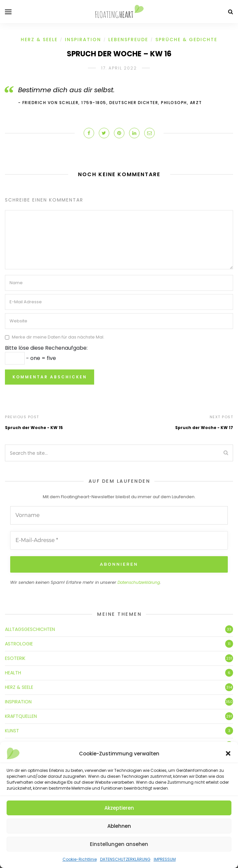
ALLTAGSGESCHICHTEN (30, 629)
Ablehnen (119, 826)
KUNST (12, 731)
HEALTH (13, 673)
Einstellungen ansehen (119, 844)
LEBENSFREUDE (128, 40)
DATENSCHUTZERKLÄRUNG (125, 859)
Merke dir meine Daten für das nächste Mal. (58, 337)
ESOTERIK (15, 658)
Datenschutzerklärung (139, 582)
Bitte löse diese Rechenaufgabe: (46, 348)
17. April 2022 (119, 68)
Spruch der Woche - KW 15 (34, 428)
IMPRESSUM (165, 859)
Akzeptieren (119, 808)
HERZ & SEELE (39, 40)
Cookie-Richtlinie (80, 859)
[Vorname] (119, 515)
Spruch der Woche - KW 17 (204, 428)
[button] (228, 753)
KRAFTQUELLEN (21, 716)
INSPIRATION (83, 40)
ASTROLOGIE (19, 644)
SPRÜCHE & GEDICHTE (186, 40)
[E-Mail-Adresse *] (119, 540)
